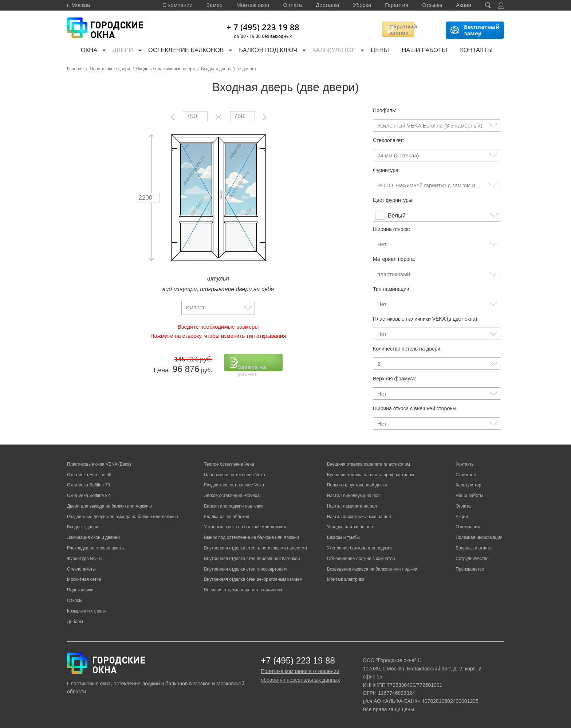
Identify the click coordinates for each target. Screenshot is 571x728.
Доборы (75, 622)
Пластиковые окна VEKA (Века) (99, 464)
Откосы (75, 600)
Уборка (362, 5)
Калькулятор (339, 51)
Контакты (481, 51)
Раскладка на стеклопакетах (96, 548)
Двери (122, 51)
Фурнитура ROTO (85, 559)
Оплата (292, 5)
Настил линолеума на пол (353, 496)
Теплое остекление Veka (229, 464)
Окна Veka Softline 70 (88, 485)
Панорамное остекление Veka (234, 475)
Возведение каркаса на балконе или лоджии (372, 569)
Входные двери (83, 527)
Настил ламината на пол (352, 506)
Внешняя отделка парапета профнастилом (371, 475)
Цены (385, 51)
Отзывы (432, 5)
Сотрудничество (472, 559)
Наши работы (430, 51)
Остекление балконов (188, 51)
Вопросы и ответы (474, 548)
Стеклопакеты (81, 569)
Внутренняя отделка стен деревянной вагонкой (252, 559)
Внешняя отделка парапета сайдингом (243, 590)
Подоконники (80, 590)
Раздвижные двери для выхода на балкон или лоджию (122, 517)
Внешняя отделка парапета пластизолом (369, 464)
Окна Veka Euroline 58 (89, 475)
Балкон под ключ (271, 51)
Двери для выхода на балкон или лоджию (109, 506)
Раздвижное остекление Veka (234, 485)
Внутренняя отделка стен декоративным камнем (253, 579)
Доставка (327, 5)
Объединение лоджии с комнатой (361, 559)
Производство (470, 569)
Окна (85, 51)
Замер (214, 5)
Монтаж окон (253, 5)
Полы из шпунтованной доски (357, 485)
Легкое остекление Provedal (232, 496)
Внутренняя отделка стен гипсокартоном (245, 569)
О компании (178, 5)
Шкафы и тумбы (343, 537)
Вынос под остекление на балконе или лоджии (251, 537)
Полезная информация (479, 537)
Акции (464, 5)
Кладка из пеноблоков (227, 517)
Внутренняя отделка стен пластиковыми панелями (255, 548)
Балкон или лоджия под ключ (234, 506)
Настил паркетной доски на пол (359, 517)
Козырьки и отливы (86, 611)
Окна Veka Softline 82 (88, 496)
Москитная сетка (84, 579)
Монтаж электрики (346, 579)
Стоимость (466, 475)
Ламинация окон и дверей (93, 537)
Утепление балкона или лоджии (359, 548)
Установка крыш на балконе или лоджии (245, 527)
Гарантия (397, 5)
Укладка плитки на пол (350, 527)
